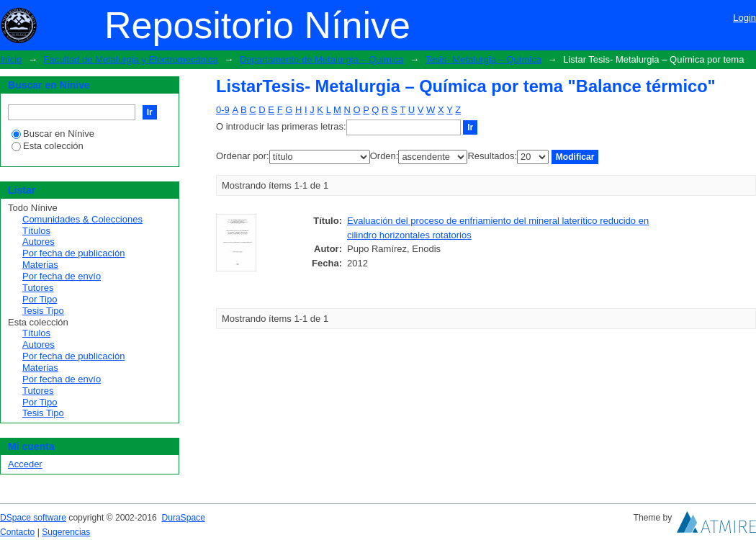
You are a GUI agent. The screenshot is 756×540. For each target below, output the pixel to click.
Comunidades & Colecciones (82, 219)
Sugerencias (66, 532)
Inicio (11, 59)
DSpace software (33, 518)
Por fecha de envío (62, 276)
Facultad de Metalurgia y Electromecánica (131, 59)
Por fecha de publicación (73, 253)
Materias (40, 265)
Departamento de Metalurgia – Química (322, 59)
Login (744, 18)
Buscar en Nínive (53, 134)
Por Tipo (40, 299)
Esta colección (48, 146)
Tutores (38, 288)
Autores (39, 242)
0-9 (223, 110)
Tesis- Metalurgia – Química (483, 59)
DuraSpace (183, 518)
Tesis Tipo (43, 311)
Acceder (25, 464)
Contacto (17, 532)
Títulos (36, 231)
